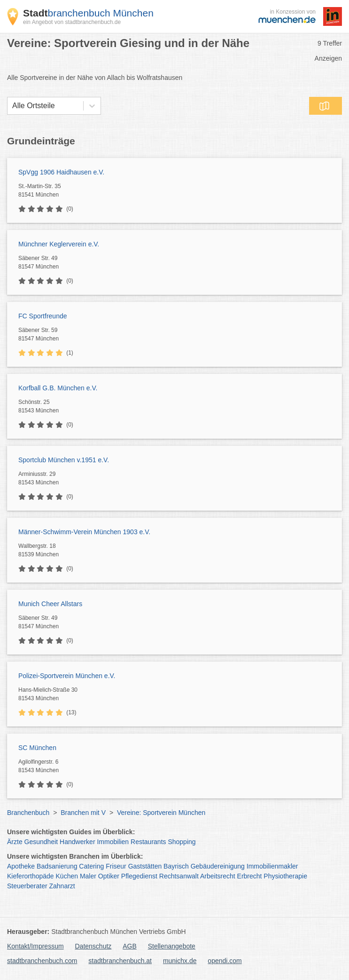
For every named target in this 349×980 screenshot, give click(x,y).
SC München (37, 748)
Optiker (109, 876)
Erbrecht (250, 876)
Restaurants (148, 842)
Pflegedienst (139, 876)
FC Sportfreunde (43, 316)
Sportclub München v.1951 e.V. (64, 460)
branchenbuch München (88, 13)
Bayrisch (176, 866)
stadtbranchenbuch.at (120, 961)
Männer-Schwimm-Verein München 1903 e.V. (84, 532)
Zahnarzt (62, 886)
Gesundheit (41, 842)
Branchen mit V (83, 813)
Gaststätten (145, 866)
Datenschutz (93, 946)
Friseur (116, 866)
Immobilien (113, 842)
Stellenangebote (172, 946)
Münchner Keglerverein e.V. (59, 244)
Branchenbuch (28, 813)
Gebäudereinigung (218, 866)
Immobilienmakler (272, 866)
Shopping (182, 842)
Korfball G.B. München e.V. (58, 388)
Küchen (67, 876)
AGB (130, 946)
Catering (91, 866)
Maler (88, 876)
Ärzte (15, 842)
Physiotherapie (285, 876)
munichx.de (180, 961)
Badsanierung (57, 866)
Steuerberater (27, 886)
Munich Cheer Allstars (50, 604)
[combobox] (12, 106)
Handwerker (77, 842)
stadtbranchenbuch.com (42, 961)
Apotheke (21, 866)
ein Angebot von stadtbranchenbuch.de (72, 22)
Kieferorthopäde (31, 876)
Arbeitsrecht (218, 876)
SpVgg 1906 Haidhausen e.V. (61, 172)
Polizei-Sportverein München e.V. (67, 676)
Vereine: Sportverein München (161, 813)
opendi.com (225, 961)
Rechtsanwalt (179, 876)
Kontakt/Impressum (35, 946)
